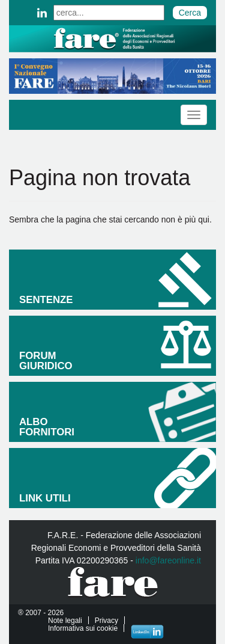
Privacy (106, 621)
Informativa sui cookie (83, 628)
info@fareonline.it (168, 560)
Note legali (65, 621)
